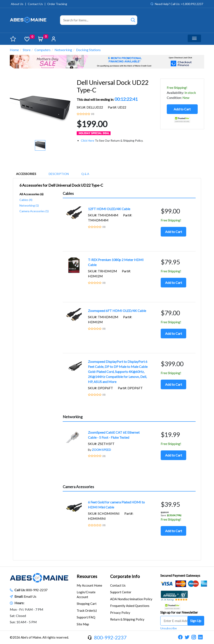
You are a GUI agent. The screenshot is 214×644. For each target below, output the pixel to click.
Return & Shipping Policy (127, 619)
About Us (17, 4)
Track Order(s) (87, 610)
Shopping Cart (87, 604)
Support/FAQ (86, 617)
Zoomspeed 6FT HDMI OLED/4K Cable (117, 311)
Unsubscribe (169, 628)
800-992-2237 (37, 590)
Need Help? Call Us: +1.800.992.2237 (179, 4)
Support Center (121, 592)
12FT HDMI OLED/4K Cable (109, 209)
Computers (43, 50)
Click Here (88, 140)
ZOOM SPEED (101, 450)
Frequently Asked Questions (130, 606)
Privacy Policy (120, 613)
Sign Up (196, 621)
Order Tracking (57, 4)
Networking (63, 50)
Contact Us (35, 4)
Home (14, 50)
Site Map (83, 624)
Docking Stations (88, 50)
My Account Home (89, 585)
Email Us (30, 596)
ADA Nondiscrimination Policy (131, 599)
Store (27, 50)
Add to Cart (182, 109)
